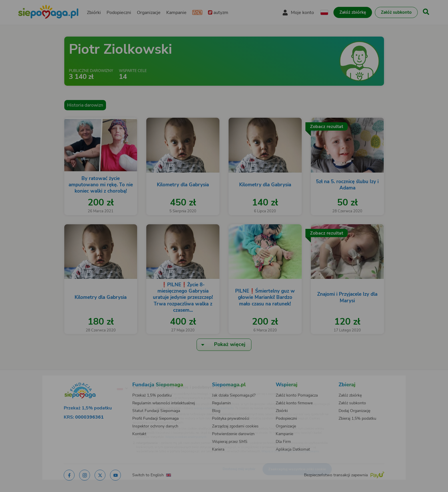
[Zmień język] (99, 379)
